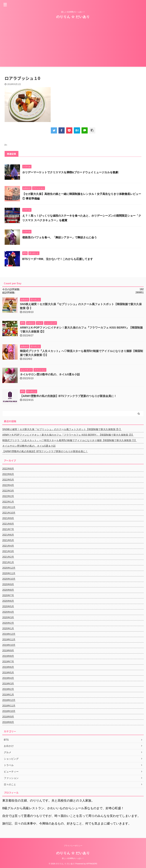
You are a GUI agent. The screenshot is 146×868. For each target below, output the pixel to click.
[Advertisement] (73, 45)
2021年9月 (8, 518)
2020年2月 (8, 623)
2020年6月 (8, 601)
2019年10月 (9, 645)
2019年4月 (8, 678)
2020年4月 (8, 612)
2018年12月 (9, 700)
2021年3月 (8, 551)
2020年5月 (8, 606)
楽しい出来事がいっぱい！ (73, 858)
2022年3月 (8, 491)
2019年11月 (9, 640)
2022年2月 (8, 496)
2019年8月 (8, 656)
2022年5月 (8, 480)
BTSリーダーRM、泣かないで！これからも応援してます (58, 259)
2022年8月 (8, 469)
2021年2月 (8, 557)
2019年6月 (8, 667)
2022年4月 (8, 485)
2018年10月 (9, 711)
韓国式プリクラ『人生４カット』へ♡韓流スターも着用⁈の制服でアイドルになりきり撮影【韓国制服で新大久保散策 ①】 (70, 440)
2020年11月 (9, 573)
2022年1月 (8, 502)
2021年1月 (8, 562)
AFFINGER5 (92, 864)
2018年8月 (8, 722)
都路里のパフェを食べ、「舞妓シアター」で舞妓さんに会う (60, 237)
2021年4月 (8, 546)
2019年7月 (8, 662)
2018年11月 (9, 706)
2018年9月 (8, 717)
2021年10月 (9, 513)
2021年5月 (8, 540)
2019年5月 (8, 673)
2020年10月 (9, 579)
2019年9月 (8, 651)
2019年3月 (8, 684)
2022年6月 (8, 474)
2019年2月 (8, 689)
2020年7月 (8, 595)
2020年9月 (8, 584)
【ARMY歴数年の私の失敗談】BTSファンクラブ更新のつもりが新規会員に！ (68, 396)
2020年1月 (8, 628)
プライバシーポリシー (73, 846)
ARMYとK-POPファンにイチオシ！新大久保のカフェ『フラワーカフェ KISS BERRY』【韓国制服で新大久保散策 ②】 (68, 435)
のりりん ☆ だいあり (73, 17)
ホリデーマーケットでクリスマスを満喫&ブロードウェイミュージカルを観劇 (70, 172)
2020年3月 (8, 617)
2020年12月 (9, 568)
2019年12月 (9, 634)
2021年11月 (9, 507)
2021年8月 (8, 524)
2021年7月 (8, 529)
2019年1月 (8, 695)
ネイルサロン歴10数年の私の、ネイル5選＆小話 (50, 374)
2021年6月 (8, 535)
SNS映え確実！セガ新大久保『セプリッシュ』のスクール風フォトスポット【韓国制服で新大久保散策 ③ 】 (62, 429)
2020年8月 (8, 590)
